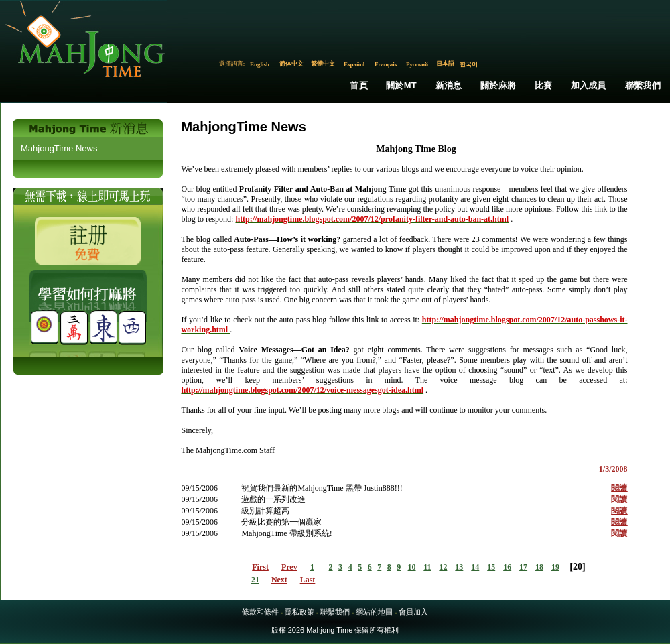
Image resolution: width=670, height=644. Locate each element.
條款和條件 (260, 612)
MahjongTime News (59, 148)
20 (578, 567)
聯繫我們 (643, 85)
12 (443, 567)
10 (412, 567)
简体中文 (291, 64)
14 (475, 567)
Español (354, 64)
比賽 (543, 85)
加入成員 (589, 85)
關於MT (401, 85)
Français (386, 64)
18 (539, 567)
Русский (417, 64)
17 (523, 567)
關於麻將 (498, 85)
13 (459, 567)
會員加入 (413, 612)
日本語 (445, 64)
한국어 (469, 64)
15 (491, 567)
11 (427, 567)
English (260, 64)
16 (507, 567)
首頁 (358, 85)
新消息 (449, 85)
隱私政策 (299, 612)
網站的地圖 (374, 612)
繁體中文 (323, 64)
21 (255, 580)
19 (555, 567)
